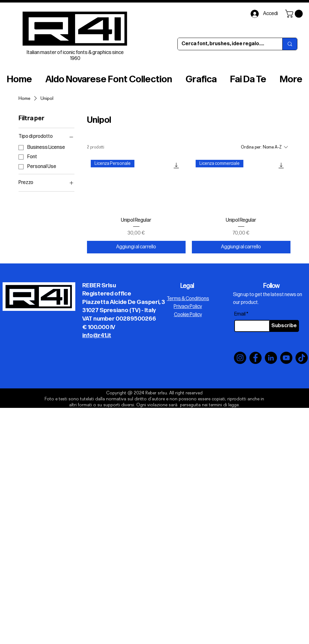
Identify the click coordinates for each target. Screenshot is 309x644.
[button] (295, 14)
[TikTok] (302, 358)
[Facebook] (255, 358)
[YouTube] (286, 358)
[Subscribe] (284, 326)
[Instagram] (240, 358)
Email (240, 314)
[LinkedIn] (271, 358)
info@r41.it (97, 336)
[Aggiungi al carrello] (136, 247)
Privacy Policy (188, 307)
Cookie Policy (188, 315)
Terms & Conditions (188, 299)
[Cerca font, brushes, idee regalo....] (225, 44)
